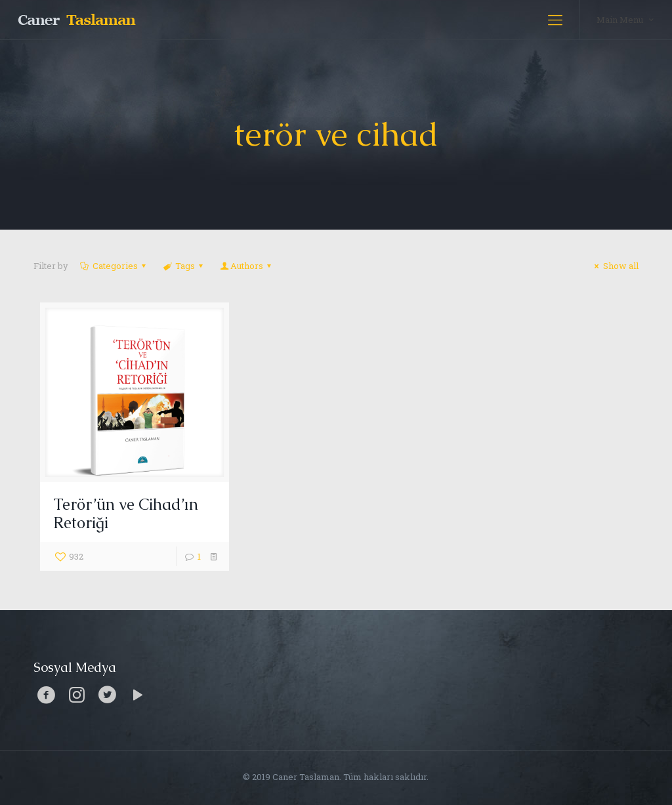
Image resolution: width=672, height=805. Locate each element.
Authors (247, 266)
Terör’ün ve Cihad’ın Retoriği (126, 513)
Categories (114, 266)
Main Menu (626, 19)
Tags (184, 266)
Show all (614, 266)
